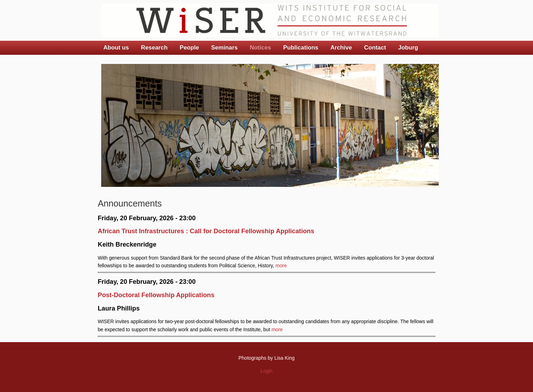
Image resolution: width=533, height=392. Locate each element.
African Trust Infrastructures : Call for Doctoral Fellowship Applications (206, 231)
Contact (375, 48)
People (189, 48)
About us (116, 48)
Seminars (225, 48)
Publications (301, 48)
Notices (260, 48)
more (281, 266)
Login (266, 371)
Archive (341, 48)
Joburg (408, 48)
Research (154, 48)
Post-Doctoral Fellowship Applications (156, 295)
